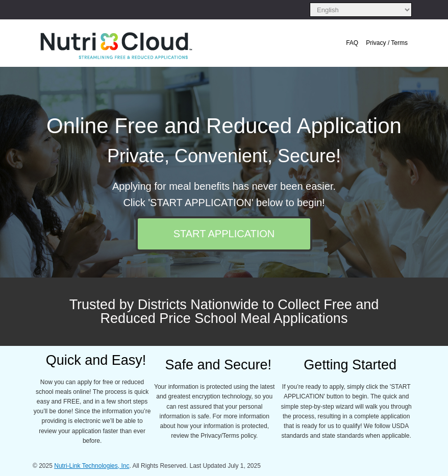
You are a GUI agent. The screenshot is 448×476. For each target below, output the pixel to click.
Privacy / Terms (387, 43)
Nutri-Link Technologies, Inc (92, 466)
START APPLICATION (224, 234)
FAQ (352, 43)
